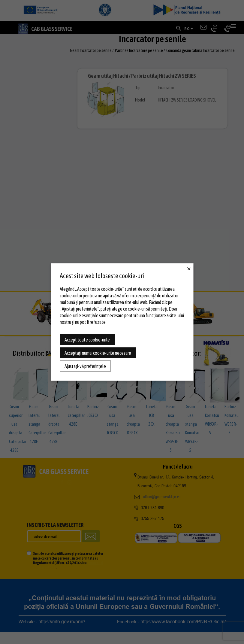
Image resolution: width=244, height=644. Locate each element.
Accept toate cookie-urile (87, 340)
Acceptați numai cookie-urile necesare (98, 353)
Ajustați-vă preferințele (85, 366)
